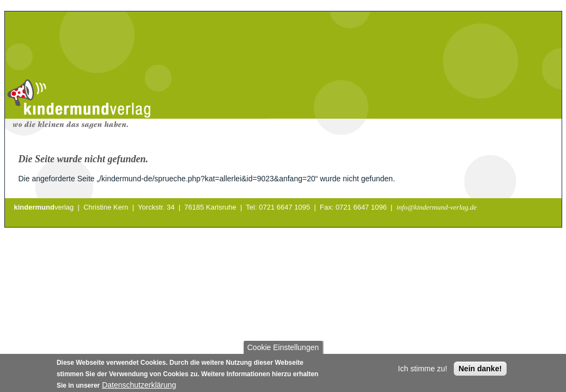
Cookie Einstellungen (283, 349)
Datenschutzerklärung (139, 387)
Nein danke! (480, 370)
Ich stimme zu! (423, 370)
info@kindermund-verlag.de (437, 207)
